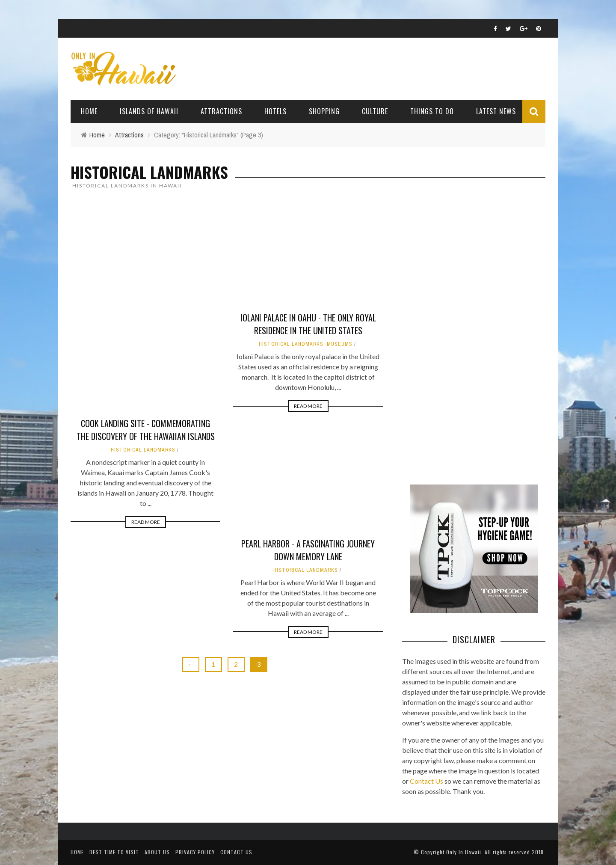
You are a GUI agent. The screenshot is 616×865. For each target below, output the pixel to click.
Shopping (324, 111)
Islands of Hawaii (149, 111)
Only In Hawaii (464, 852)
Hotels (275, 111)
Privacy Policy (195, 852)
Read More (146, 522)
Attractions (221, 111)
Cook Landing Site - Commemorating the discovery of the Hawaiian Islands (146, 430)
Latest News (496, 111)
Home (89, 111)
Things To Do (432, 111)
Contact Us (426, 781)
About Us (157, 852)
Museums (340, 344)
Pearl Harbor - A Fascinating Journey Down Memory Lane (308, 550)
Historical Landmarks (143, 450)
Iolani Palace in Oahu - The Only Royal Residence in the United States (308, 324)
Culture (375, 111)
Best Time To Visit (114, 852)
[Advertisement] (466, 336)
